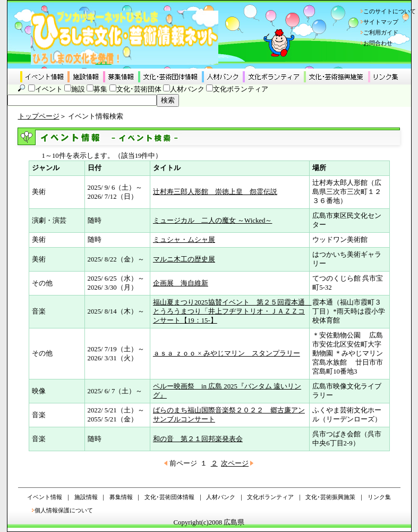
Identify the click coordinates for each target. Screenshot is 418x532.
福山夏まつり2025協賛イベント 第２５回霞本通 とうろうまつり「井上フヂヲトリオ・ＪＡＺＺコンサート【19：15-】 (232, 311)
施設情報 (86, 497)
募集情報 (121, 497)
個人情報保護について (64, 510)
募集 (100, 89)
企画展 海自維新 (181, 283)
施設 (78, 89)
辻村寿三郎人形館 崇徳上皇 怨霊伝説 (215, 192)
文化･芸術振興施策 (330, 497)
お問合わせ (378, 43)
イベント (49, 89)
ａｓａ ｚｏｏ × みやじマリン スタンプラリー (227, 353)
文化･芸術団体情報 (169, 497)
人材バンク (187, 89)
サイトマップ (381, 22)
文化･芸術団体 (139, 89)
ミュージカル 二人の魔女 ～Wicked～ (212, 221)
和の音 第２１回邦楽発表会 (198, 439)
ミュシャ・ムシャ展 (184, 240)
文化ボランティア (241, 89)
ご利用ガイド (381, 32)
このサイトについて (390, 11)
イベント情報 (45, 497)
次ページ (235, 463)
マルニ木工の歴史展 (184, 259)
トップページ (39, 116)
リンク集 (379, 497)
